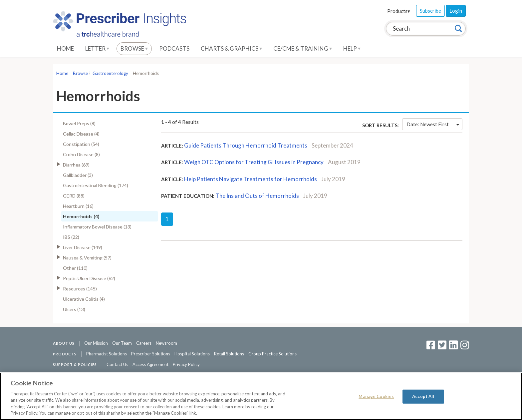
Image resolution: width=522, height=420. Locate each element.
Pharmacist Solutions (107, 354)
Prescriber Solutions (151, 354)
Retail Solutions (229, 354)
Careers (144, 343)
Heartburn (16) (78, 206)
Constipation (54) (81, 144)
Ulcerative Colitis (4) (84, 299)
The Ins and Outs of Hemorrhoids (257, 196)
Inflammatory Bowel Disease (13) (97, 227)
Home (65, 48)
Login (456, 11)
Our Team (122, 343)
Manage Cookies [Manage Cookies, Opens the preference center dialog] (376, 396)
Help (352, 48)
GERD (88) (74, 196)
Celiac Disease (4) (81, 134)
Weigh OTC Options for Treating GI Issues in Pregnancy (254, 162)
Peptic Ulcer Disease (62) (89, 278)
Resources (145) (80, 289)
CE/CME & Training (303, 48)
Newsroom (166, 343)
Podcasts (174, 48)
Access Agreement (150, 364)
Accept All (423, 396)
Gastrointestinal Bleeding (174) (96, 185)
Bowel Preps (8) (79, 123)
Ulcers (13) (74, 309)
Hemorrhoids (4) (81, 216)
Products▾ (399, 11)
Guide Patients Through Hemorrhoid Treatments (246, 145)
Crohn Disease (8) (81, 154)
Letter (97, 48)
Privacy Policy (186, 364)
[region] (261, 396)
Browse (134, 48)
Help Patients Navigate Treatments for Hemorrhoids (251, 179)
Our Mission (96, 343)
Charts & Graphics (231, 48)
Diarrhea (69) (76, 165)
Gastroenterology (110, 73)
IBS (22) (71, 237)
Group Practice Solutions (272, 354)
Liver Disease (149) (83, 247)
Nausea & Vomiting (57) (87, 258)
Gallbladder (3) (78, 175)
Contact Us (117, 364)
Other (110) (75, 268)
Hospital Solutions (192, 354)
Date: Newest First (433, 124)
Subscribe (430, 11)
